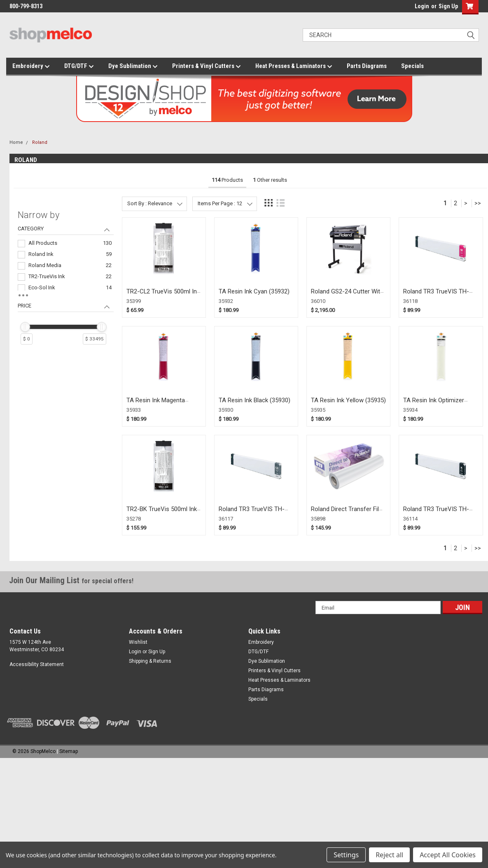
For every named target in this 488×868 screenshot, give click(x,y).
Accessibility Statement (37, 664)
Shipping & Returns (150, 661)
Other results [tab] (270, 180)
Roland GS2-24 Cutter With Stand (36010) (347, 295)
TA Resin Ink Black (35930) (255, 400)
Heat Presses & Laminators (294, 66)
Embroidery (31, 66)
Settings (346, 855)
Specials (412, 66)
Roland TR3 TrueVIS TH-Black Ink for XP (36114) (436, 513)
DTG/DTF (79, 66)
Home (16, 142)
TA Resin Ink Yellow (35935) (348, 400)
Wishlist (138, 642)
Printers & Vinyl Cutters (207, 66)
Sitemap (69, 751)
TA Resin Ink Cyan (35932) (254, 291)
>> (478, 203)
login (413, 8)
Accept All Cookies (448, 855)
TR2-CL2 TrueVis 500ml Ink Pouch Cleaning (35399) (163, 295)
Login (422, 6)
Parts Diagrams (367, 66)
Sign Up (448, 6)
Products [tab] (227, 180)
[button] (468, 7)
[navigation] (66, 281)
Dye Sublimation (133, 66)
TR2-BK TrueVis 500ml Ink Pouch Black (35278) (162, 513)
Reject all (389, 855)
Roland (40, 142)
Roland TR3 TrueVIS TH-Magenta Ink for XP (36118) (440, 295)
